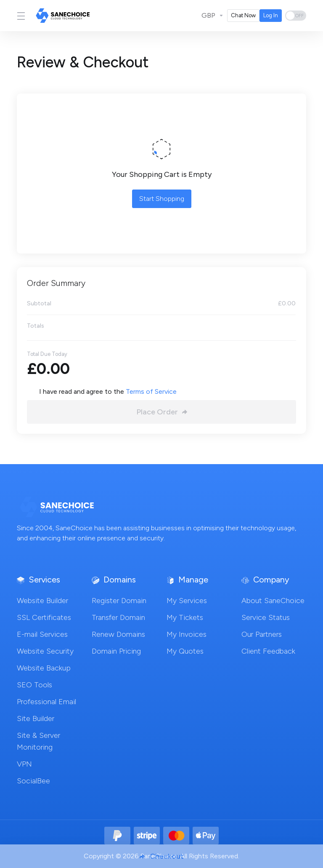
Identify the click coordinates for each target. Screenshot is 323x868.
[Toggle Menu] (20, 16)
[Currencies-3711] (213, 16)
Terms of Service (151, 391)
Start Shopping (162, 199)
